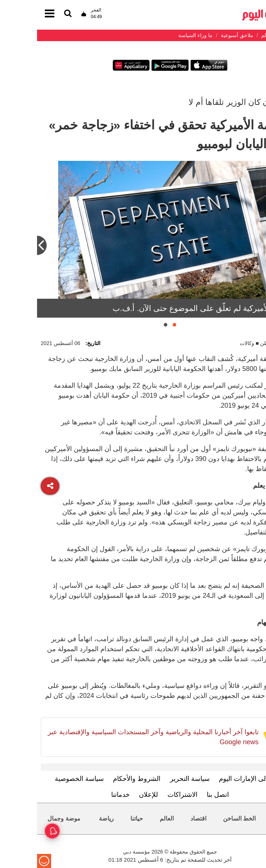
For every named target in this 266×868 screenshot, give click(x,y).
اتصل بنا (181, 795)
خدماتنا (83, 795)
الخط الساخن (202, 819)
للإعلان (111, 795)
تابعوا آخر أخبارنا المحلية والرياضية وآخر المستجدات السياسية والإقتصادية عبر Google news (116, 737)
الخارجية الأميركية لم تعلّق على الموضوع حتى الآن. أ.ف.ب (169, 308)
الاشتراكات (145, 795)
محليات (245, 819)
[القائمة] (31, 14)
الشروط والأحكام (100, 779)
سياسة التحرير (153, 779)
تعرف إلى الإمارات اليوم (215, 779)
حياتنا (100, 819)
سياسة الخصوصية (42, 779)
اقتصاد (161, 819)
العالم (130, 819)
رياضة (69, 819)
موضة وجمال (27, 819)
